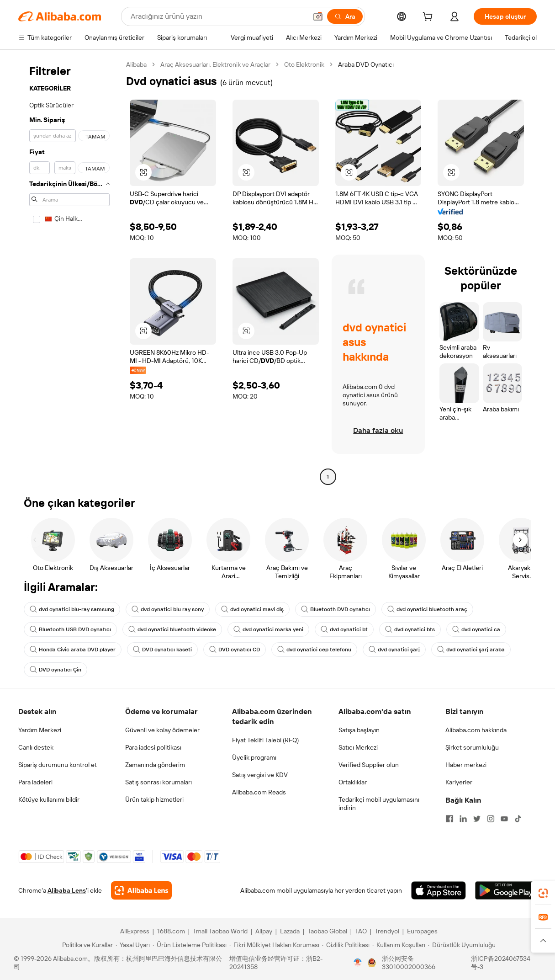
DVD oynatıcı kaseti (162, 650)
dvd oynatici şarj (394, 650)
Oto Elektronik (304, 64)
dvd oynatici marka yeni (268, 629)
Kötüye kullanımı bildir (49, 799)
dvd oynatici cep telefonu (314, 650)
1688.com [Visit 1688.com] (171, 931)
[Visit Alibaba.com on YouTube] (504, 819)
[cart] (429, 18)
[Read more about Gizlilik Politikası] (346, 945)
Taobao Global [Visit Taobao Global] (327, 931)
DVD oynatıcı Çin (55, 670)
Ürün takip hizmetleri (154, 799)
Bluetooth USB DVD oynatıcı (70, 629)
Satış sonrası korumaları (159, 782)
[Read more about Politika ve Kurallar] (86, 945)
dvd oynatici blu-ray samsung (72, 609)
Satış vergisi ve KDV (260, 775)
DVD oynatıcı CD (235, 650)
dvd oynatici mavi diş (252, 609)
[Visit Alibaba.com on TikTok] (518, 819)
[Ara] (345, 16)
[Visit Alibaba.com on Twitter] (477, 819)
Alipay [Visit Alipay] (264, 931)
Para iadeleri (35, 782)
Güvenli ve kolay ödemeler (162, 730)
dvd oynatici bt (344, 629)
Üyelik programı (254, 757)
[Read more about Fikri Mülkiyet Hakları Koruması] (274, 945)
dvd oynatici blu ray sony (168, 609)
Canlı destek (36, 747)
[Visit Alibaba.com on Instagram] (491, 819)
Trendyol (387, 931)
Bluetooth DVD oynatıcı (336, 609)
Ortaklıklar (353, 782)
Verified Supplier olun (369, 765)
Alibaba (136, 64)
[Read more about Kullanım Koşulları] (399, 945)
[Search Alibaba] (218, 16)
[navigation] (69, 272)
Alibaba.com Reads (259, 792)
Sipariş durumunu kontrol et (58, 765)
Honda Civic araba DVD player (73, 650)
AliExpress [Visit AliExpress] (135, 931)
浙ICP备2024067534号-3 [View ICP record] (501, 963)
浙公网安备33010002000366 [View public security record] (409, 963)
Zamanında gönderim (155, 765)
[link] (543, 893)
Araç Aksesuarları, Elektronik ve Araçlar (215, 64)
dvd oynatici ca (476, 629)
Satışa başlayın (359, 730)
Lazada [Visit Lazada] (290, 931)
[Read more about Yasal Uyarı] (133, 945)
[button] (318, 16)
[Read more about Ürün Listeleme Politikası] (190, 945)
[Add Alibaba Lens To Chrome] (141, 890)
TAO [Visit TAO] (361, 931)
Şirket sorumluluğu (472, 747)
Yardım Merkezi (40, 730)
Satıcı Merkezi (358, 747)
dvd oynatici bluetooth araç (427, 609)
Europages (422, 931)
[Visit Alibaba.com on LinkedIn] (463, 819)
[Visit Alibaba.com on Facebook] (449, 819)
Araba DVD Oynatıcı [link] (366, 64)
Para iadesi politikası (153, 747)
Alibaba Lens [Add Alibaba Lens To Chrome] (67, 890)
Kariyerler (459, 782)
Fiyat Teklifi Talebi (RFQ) (265, 740)
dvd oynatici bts (410, 629)
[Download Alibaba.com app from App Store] (439, 890)
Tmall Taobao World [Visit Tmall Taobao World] (220, 931)
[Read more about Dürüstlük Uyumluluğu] (462, 945)
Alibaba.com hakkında (476, 730)
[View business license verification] (358, 963)
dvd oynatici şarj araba (471, 650)
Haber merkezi (466, 765)
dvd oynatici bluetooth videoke (172, 629)
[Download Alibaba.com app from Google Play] (506, 890)
